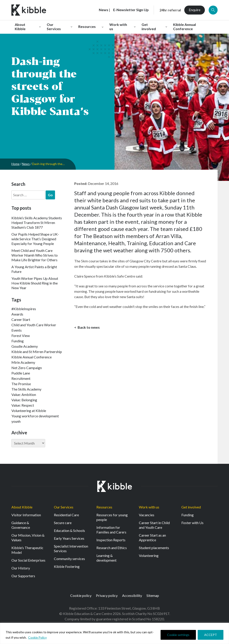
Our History (21, 568)
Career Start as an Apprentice (152, 537)
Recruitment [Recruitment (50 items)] (21, 378)
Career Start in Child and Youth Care (154, 525)
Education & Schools (69, 530)
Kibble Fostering (67, 566)
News (26, 164)
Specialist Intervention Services (71, 548)
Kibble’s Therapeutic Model (27, 550)
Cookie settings (178, 635)
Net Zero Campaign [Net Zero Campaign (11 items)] (27, 368)
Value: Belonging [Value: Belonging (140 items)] (24, 400)
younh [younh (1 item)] (16, 421)
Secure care (63, 523)
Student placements (154, 548)
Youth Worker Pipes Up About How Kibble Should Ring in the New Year (35, 283)
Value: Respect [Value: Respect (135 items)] (23, 405)
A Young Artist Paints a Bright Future (34, 269)
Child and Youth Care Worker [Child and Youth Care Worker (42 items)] (34, 325)
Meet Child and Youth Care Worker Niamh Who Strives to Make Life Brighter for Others (35, 255)
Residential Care (66, 515)
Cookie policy (81, 595)
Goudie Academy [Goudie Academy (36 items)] (25, 346)
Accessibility (132, 595)
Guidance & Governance (21, 525)
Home (16, 164)
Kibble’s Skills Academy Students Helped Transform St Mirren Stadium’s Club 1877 (37, 223)
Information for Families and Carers (111, 530)
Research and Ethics (112, 548)
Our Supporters (23, 576)
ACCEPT (211, 635)
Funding (188, 515)
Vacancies (147, 515)
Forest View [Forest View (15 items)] (21, 336)
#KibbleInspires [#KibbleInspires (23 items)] (24, 309)
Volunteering (149, 555)
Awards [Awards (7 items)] (17, 314)
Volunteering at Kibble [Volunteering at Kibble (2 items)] (29, 411)
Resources (104, 507)
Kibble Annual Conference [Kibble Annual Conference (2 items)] (32, 357)
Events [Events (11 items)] (17, 330)
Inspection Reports (111, 540)
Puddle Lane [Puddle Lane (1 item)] (21, 373)
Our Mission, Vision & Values (28, 537)
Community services (69, 559)
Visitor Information (26, 515)
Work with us (149, 507)
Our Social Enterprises (28, 560)
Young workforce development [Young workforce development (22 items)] (35, 416)
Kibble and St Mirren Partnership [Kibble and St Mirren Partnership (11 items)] (37, 352)
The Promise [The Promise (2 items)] (21, 384)
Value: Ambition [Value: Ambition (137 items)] (24, 394)
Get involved (191, 507)
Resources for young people (112, 517)
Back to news (88, 327)
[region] (114, 633)
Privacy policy (107, 595)
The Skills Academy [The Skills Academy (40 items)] (26, 389)
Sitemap (153, 595)
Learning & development (106, 558)
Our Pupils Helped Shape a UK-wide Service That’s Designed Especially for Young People (35, 239)
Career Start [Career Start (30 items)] (21, 319)
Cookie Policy (38, 637)
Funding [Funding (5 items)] (18, 341)
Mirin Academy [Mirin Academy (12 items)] (23, 362)
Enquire (195, 10)
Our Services (64, 507)
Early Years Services (69, 538)
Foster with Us (192, 523)
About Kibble (22, 507)
